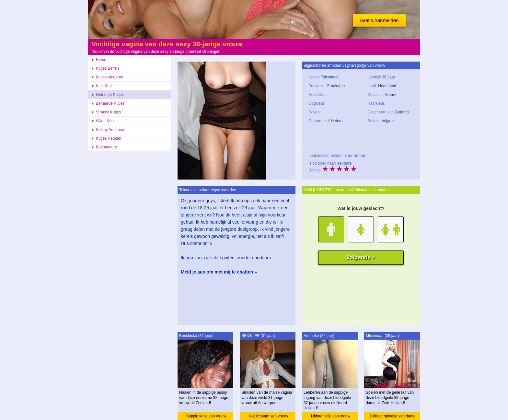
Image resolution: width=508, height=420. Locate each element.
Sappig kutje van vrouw (206, 416)
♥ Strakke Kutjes (106, 112)
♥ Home (99, 60)
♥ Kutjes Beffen (105, 68)
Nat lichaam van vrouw (268, 416)
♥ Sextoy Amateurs (108, 130)
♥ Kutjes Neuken (106, 138)
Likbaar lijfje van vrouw (331, 416)
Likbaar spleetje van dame (393, 416)
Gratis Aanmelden (379, 20)
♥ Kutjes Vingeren (107, 77)
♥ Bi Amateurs (104, 147)
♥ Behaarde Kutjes (108, 103)
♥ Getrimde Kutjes (108, 95)
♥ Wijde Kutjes (104, 121)
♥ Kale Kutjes (104, 86)
